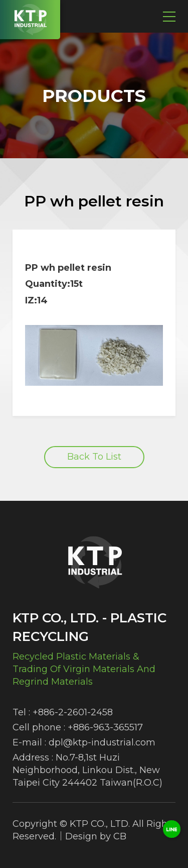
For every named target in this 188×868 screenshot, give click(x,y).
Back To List (94, 457)
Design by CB (96, 836)
